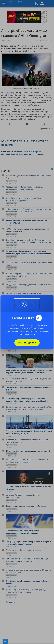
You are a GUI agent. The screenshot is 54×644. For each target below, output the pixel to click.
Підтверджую (27, 343)
